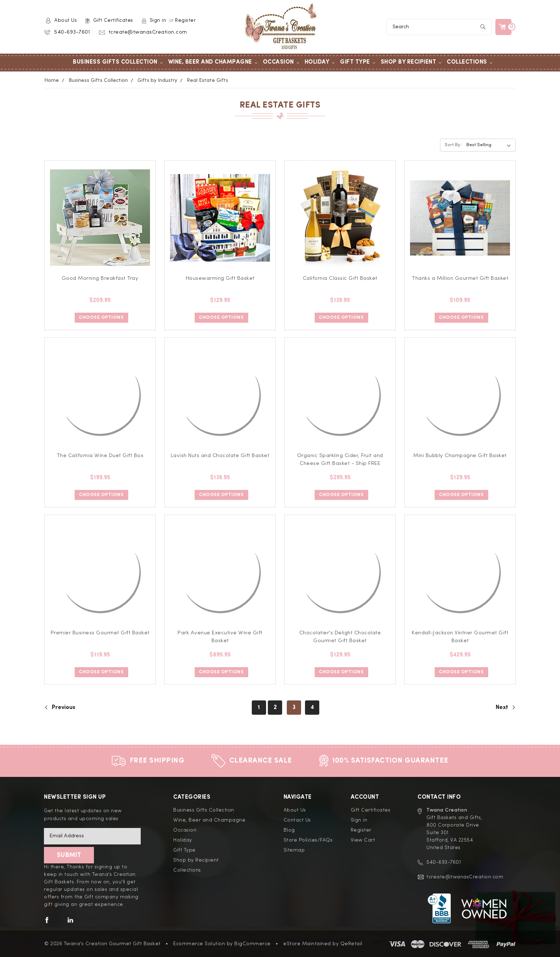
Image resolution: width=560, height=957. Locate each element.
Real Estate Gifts (207, 80)
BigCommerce (252, 944)
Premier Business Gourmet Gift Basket (100, 633)
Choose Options (101, 318)
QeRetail (351, 944)
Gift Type (358, 62)
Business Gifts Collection (118, 62)
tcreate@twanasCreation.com (148, 32)
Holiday (320, 62)
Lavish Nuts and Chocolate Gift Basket (220, 456)
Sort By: (453, 145)
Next (506, 707)
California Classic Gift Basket (340, 279)
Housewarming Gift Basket (220, 279)
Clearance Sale (261, 761)
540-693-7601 (72, 32)
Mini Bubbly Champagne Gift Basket (460, 456)
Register (185, 20)
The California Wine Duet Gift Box (100, 456)
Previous (60, 707)
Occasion (281, 62)
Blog (289, 830)
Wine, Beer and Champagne (213, 62)
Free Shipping (157, 761)
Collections (470, 62)
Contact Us (297, 820)
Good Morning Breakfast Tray (100, 279)
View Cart (363, 840)
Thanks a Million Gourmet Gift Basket (460, 279)
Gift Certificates (113, 20)
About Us (66, 20)
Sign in (158, 20)
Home (52, 80)
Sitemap (294, 850)
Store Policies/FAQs (308, 840)
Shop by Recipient (411, 62)
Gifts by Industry (157, 80)
